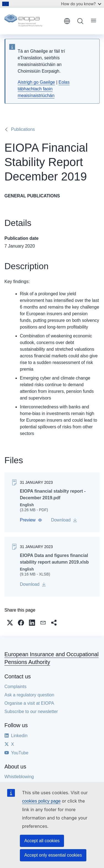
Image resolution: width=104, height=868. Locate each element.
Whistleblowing (19, 777)
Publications (23, 129)
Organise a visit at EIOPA (29, 703)
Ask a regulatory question (29, 695)
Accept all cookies (42, 841)
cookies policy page (41, 801)
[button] (31, 520)
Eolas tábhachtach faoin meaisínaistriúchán (44, 89)
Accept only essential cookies (53, 855)
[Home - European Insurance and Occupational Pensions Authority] (32, 21)
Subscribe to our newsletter (31, 712)
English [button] (67, 21)
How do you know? (81, 4)
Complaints (15, 687)
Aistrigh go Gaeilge (36, 82)
